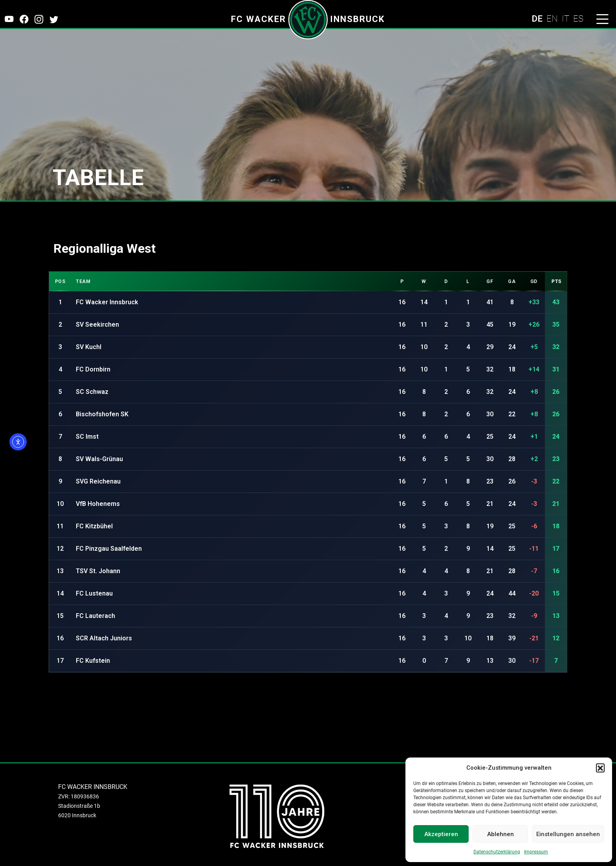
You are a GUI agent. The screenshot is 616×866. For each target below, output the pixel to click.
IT (566, 18)
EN (552, 18)
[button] (600, 768)
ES (578, 18)
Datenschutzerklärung (497, 852)
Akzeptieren (441, 834)
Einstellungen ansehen (568, 834)
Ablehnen (500, 834)
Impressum (536, 852)
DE (537, 18)
